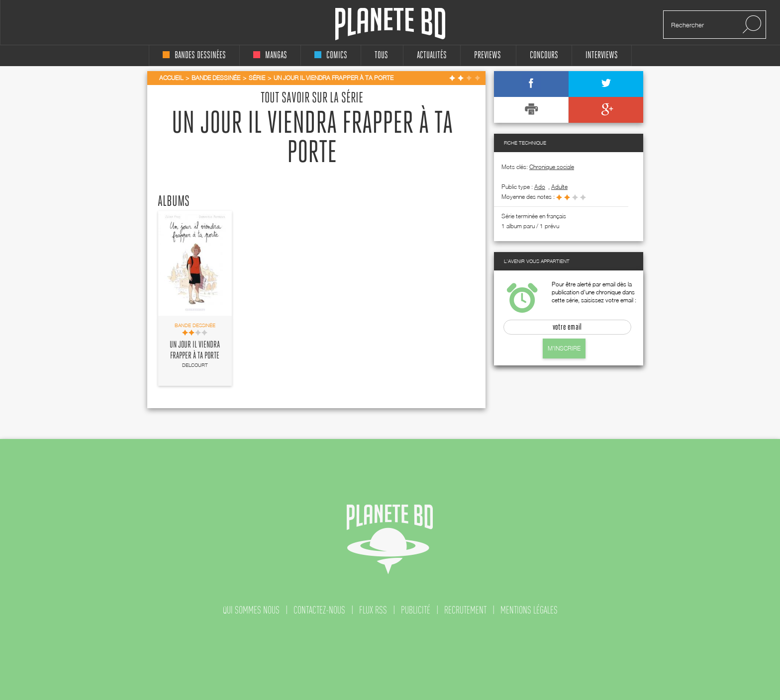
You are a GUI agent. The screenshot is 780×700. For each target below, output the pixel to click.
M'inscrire (564, 348)
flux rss (373, 610)
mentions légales (529, 610)
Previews (487, 55)
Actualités (432, 55)
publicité (416, 610)
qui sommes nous (251, 610)
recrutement (465, 610)
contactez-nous (319, 610)
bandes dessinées (194, 55)
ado (540, 187)
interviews (602, 55)
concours (544, 55)
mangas (270, 55)
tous (381, 55)
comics (331, 55)
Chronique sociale (552, 167)
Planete (390, 24)
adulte (559, 187)
